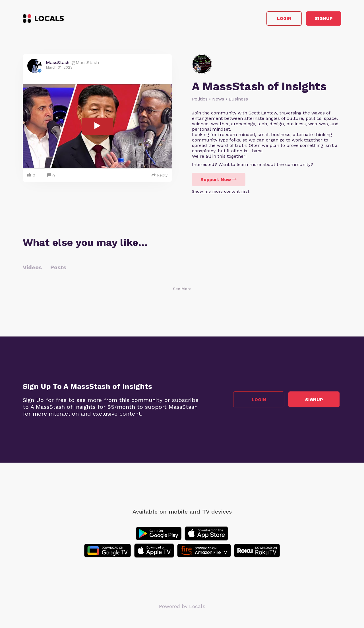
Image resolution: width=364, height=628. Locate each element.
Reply (160, 177)
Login (260, 20)
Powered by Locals (182, 608)
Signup (316, 20)
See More (182, 290)
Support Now (219, 181)
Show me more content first (221, 193)
